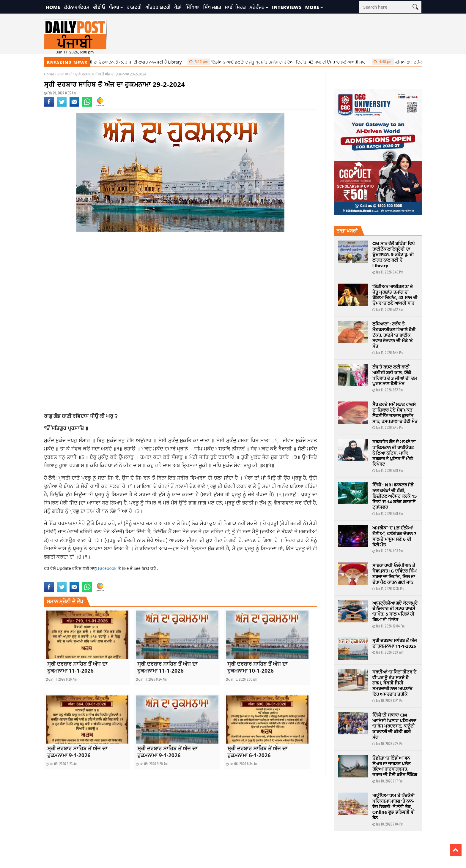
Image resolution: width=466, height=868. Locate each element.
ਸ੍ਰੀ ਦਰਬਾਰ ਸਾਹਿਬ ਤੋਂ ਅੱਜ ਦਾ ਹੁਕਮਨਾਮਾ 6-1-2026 (257, 752)
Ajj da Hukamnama (58, 578)
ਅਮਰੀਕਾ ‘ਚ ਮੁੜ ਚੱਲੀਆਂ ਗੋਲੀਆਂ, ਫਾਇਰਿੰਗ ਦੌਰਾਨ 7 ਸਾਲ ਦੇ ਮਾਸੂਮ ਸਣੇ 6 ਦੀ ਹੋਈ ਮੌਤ (395, 536)
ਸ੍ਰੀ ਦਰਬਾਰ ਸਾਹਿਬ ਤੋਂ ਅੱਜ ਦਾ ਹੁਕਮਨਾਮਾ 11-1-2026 (77, 667)
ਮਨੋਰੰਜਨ (257, 7)
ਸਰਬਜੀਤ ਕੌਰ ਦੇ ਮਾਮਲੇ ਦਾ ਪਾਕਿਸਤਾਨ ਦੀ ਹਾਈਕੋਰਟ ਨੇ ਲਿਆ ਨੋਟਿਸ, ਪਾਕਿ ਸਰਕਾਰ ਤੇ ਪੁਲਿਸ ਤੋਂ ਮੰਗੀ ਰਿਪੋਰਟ (394, 453)
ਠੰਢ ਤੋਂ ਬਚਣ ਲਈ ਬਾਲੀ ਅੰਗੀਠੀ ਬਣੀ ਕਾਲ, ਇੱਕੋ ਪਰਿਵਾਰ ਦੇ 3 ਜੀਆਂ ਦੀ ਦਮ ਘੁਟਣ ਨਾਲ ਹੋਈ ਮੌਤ (395, 375)
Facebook (108, 568)
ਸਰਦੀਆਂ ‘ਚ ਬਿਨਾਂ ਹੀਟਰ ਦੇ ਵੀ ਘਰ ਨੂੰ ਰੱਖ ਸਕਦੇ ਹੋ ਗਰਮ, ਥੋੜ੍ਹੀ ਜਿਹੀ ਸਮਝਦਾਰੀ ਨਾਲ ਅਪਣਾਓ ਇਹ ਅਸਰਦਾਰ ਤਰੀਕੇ (395, 683)
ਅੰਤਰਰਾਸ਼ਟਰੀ (158, 7)
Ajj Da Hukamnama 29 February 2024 (103, 578)
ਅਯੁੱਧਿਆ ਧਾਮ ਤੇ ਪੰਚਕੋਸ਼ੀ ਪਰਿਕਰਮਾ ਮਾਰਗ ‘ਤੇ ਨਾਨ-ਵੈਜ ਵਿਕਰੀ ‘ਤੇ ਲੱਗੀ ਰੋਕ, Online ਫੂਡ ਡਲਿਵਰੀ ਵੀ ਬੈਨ (394, 806)
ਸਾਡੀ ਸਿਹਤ (235, 7)
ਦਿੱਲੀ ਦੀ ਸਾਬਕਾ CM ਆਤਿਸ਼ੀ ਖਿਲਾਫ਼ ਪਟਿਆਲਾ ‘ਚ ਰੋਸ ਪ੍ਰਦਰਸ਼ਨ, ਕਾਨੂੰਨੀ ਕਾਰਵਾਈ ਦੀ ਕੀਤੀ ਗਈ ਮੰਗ (394, 726)
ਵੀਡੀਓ (99, 7)
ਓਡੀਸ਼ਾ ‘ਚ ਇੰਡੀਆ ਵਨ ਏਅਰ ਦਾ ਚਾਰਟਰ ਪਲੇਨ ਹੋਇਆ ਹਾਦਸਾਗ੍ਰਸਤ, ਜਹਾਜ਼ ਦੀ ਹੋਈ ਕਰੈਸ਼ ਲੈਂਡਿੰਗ (395, 766)
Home (53, 7)
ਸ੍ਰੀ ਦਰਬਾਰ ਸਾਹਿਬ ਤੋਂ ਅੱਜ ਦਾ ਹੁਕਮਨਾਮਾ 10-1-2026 (257, 667)
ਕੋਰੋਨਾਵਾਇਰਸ (77, 7)
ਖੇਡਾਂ (178, 7)
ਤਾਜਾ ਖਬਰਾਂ (64, 74)
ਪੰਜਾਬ (114, 7)
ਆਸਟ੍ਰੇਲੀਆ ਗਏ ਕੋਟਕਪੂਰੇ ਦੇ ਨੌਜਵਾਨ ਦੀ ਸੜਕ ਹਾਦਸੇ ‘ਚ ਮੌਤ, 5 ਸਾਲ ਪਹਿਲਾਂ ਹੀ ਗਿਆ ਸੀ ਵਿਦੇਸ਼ (395, 611)
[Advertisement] (181, 284)
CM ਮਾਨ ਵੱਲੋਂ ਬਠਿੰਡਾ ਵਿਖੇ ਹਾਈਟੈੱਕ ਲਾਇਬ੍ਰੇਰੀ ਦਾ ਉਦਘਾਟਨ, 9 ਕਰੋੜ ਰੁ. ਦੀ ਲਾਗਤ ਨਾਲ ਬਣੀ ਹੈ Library (93, 62)
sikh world (172, 578)
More (312, 7)
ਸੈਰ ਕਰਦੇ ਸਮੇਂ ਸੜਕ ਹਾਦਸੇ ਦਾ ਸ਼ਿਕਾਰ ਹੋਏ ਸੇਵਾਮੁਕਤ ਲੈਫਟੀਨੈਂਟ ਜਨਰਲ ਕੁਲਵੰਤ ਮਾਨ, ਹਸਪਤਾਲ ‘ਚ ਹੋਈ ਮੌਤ (395, 412)
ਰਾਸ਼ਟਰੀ (134, 7)
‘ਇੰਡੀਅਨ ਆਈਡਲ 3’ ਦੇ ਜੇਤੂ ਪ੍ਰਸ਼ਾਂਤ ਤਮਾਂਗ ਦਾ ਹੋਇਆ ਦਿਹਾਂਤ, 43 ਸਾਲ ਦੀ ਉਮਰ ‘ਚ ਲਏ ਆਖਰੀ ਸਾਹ (280, 62)
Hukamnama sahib (147, 578)
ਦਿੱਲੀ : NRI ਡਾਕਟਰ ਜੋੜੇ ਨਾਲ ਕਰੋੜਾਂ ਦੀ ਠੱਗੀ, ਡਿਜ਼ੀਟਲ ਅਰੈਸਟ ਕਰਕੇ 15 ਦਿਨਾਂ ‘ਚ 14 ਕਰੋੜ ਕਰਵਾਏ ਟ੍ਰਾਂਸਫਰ (395, 496)
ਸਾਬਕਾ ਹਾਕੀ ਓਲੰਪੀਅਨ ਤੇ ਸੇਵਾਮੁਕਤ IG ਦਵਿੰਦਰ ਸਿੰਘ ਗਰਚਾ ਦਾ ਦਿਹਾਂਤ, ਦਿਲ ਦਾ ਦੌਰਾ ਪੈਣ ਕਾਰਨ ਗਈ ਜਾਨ (395, 573)
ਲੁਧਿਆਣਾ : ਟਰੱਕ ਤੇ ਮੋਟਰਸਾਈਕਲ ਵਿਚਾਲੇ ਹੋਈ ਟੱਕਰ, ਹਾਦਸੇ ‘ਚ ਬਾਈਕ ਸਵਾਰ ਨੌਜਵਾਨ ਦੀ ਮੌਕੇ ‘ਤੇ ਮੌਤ (394, 335)
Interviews (287, 7)
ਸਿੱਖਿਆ (192, 7)
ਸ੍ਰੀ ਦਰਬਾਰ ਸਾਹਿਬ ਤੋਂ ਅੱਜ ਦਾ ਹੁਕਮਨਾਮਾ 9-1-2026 (77, 752)
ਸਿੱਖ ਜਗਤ (212, 7)
